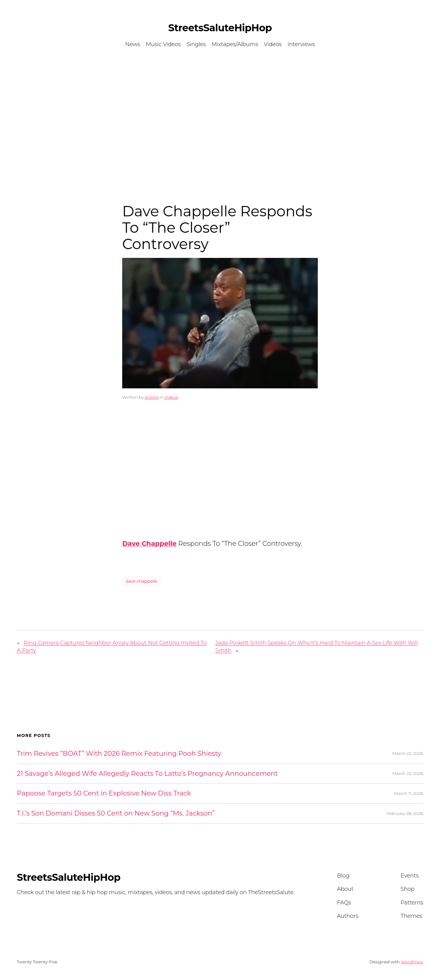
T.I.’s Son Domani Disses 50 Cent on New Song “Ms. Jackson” (116, 814)
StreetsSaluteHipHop (220, 28)
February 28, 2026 (405, 813)
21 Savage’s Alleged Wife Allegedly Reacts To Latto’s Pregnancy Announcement (148, 774)
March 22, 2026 (408, 753)
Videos (171, 397)
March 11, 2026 (409, 793)
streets (152, 397)
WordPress (412, 962)
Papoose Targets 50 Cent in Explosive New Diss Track (104, 794)
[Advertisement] (220, 118)
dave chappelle (141, 581)
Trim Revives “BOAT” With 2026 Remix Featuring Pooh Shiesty (119, 754)
